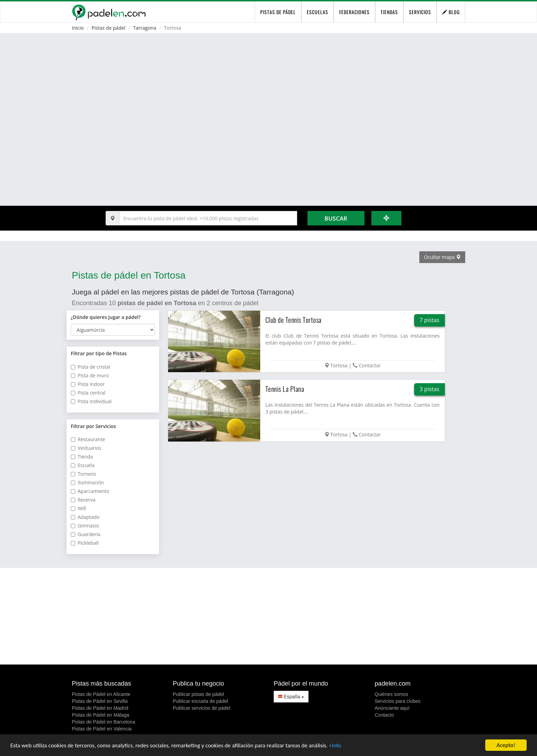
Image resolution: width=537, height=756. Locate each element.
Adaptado (85, 517)
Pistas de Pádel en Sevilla (100, 701)
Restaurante (88, 439)
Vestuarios (86, 448)
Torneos (83, 474)
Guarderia (86, 534)
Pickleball (85, 543)
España (291, 697)
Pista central (88, 393)
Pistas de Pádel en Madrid (100, 708)
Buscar (336, 218)
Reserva (83, 500)
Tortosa (339, 365)
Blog (451, 12)
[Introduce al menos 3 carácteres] (208, 218)
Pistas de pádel (108, 28)
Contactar (370, 365)
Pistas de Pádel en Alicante (101, 694)
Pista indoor (88, 384)
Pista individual (91, 401)
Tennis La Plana (285, 389)
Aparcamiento (90, 491)
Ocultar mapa (442, 257)
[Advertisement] (268, 616)
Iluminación (87, 482)
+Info (335, 746)
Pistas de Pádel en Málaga (101, 715)
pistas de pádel (278, 12)
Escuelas (318, 12)
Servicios (420, 12)
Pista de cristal (90, 367)
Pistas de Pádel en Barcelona (104, 722)
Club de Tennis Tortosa (294, 320)
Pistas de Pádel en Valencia (102, 729)
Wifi (79, 508)
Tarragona (145, 28)
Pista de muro (90, 375)
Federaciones (354, 12)
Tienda (82, 457)
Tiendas (389, 12)
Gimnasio (85, 526)
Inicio (78, 28)
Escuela (83, 465)
